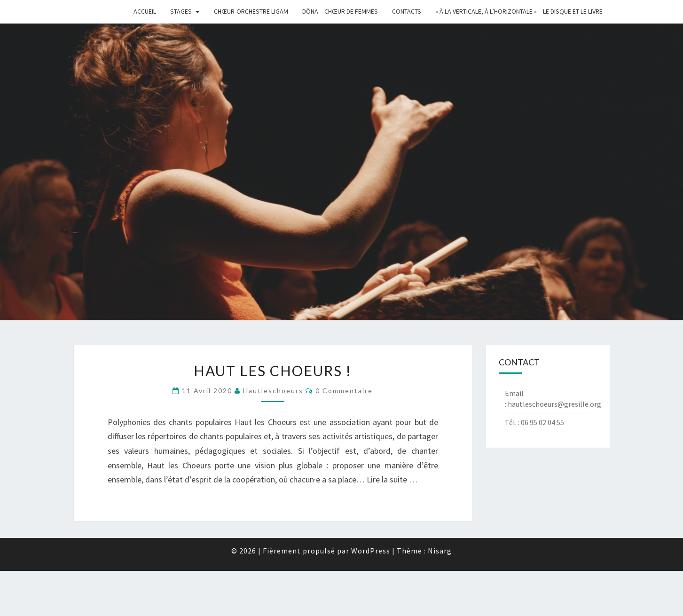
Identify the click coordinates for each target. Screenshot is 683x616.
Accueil (145, 11)
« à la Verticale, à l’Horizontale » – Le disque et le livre (519, 11)
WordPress (371, 551)
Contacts (407, 11)
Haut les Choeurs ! (273, 371)
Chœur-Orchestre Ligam (251, 11)
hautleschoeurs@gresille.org (554, 404)
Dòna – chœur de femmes (340, 11)
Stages (181, 11)
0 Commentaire (344, 391)
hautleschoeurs (273, 391)
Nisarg (440, 551)
